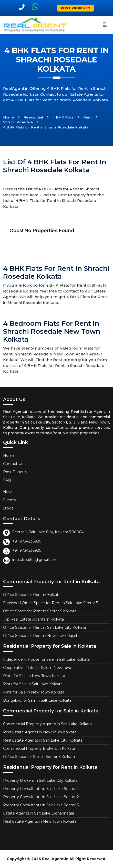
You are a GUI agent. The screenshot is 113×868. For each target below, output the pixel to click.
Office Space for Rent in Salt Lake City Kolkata (44, 627)
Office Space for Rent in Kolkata (32, 595)
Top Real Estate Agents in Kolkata (33, 619)
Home (8, 117)
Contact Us (13, 464)
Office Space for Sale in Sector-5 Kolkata (39, 757)
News (8, 492)
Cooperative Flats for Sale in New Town (38, 668)
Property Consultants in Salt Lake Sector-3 (41, 805)
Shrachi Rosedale (18, 122)
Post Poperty (15, 472)
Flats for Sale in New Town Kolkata (34, 692)
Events (9, 500)
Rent (88, 117)
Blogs (8, 508)
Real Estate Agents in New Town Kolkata (40, 732)
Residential (33, 117)
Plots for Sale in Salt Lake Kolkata (33, 684)
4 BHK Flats (63, 117)
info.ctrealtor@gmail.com (35, 560)
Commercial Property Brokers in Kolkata (39, 748)
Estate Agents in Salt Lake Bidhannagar (39, 813)
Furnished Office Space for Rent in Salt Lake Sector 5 (50, 603)
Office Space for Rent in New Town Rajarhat (43, 636)
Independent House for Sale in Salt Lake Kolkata (46, 659)
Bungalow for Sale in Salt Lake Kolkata (37, 700)
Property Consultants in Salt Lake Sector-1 (41, 789)
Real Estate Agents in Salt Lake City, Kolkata (43, 740)
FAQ (7, 480)
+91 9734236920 (27, 541)
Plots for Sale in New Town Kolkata (34, 676)
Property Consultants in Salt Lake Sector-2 (41, 797)
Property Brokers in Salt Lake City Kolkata (40, 780)
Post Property (75, 8)
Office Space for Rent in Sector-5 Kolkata (40, 611)
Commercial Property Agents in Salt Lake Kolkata (47, 724)
